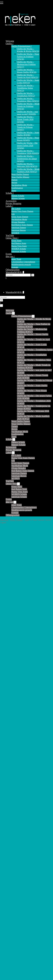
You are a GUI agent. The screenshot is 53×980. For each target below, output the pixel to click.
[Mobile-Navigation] (1, 305)
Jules (8, 722)
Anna (8, 831)
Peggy (8, 913)
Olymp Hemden (18, 222)
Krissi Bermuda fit (14, 805)
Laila (8, 735)
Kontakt (15, 267)
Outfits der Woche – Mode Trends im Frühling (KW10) (28, 106)
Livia (8, 890)
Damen (14, 180)
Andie (8, 658)
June (8, 725)
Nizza (8, 911)
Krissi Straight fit (13, 817)
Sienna (9, 763)
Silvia (8, 926)
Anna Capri (11, 834)
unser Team (16, 259)
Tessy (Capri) (12, 786)
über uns (10, 256)
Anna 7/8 (10, 836)
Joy (7, 717)
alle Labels (16, 209)
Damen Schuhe (18, 196)
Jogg (8, 880)
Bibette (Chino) (13, 671)
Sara (8, 760)
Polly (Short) (12, 748)
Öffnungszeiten (13, 270)
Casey (8, 684)
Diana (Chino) (12, 699)
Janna (8, 707)
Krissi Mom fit (12, 812)
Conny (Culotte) (13, 696)
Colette (9, 691)
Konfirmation (17, 188)
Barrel (8, 844)
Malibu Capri (12, 903)
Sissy (8, 768)
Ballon (9, 842)
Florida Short (12, 867)
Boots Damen (16, 520)
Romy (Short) (12, 758)
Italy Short (10, 877)
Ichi (13, 214)
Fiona (8, 727)
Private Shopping (13, 203)
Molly (8, 742)
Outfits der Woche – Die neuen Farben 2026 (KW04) (27, 146)
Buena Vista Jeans (19, 246)
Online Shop (12, 238)
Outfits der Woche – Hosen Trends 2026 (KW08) (26, 119)
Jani (7, 712)
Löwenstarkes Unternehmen (23, 262)
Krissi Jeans (16, 241)
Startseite (4, 520)
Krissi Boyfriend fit (14, 807)
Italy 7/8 (9, 875)
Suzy (8, 778)
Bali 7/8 (9, 839)
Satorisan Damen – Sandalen (24, 952)
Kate (8, 730)
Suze (8, 776)
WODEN (15, 233)
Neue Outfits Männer (20, 177)
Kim (8, 732)
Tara (8, 781)
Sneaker (9, 969)
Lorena (9, 893)
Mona (8, 745)
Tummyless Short (14, 936)
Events (9, 254)
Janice (8, 704)
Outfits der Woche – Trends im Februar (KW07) (26, 127)
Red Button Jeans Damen (22, 225)
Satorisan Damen (19, 228)
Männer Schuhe (18, 198)
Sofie (8, 771)
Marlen (9, 908)
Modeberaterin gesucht (21, 264)
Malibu (9, 895)
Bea (7, 847)
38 (19, 640)
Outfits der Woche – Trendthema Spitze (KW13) (26, 88)
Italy (8, 872)
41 (29, 640)
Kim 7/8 (9, 888)
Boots (8, 974)
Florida (9, 862)
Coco (8, 689)
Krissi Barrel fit (13, 802)
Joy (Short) (11, 719)
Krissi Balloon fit (13, 800)
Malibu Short (12, 905)
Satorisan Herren (18, 230)
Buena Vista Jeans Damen (22, 211)
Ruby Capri (11, 918)
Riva (8, 916)
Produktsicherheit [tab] (14, 577)
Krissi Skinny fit (13, 815)
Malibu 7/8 (11, 900)
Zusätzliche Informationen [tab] (18, 573)
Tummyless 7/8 (13, 934)
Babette (9, 663)
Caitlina (9, 679)
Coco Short (11, 857)
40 (26, 640)
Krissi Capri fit (12, 810)
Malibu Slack (12, 898)
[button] (23, 276)
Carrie (8, 681)
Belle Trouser (12, 666)
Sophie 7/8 (11, 923)
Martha (9, 740)
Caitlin (9, 676)
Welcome (10, 41)
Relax (8, 750)
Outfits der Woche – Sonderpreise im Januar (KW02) (27, 159)
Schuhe (10, 193)
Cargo (8, 849)
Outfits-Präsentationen (21, 46)
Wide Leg (10, 939)
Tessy (8, 783)
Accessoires (11, 201)
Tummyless (11, 931)
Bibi (8, 673)
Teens (14, 191)
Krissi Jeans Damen (20, 217)
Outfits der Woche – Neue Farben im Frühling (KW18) (28, 57)
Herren (14, 182)
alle (7, 655)
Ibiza (8, 870)
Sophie (9, 921)
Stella (8, 773)
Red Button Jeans (19, 243)
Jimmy (9, 714)
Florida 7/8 (11, 865)
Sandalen (10, 976)
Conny (9, 694)
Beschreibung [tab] (12, 570)
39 (23, 640)
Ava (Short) (11, 661)
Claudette (10, 686)
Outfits (9, 44)
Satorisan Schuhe (19, 251)
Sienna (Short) (12, 765)
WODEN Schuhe (19, 249)
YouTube (10, 235)
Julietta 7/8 (11, 882)
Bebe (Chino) (12, 668)
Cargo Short (11, 854)
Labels (9, 206)
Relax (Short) (12, 753)
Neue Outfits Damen (20, 174)
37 (16, 640)
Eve (7, 859)
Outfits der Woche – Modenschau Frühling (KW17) (26, 64)
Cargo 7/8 (10, 852)
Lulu (8, 737)
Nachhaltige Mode (19, 185)
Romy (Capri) (12, 755)
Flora (8, 702)
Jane (8, 709)
